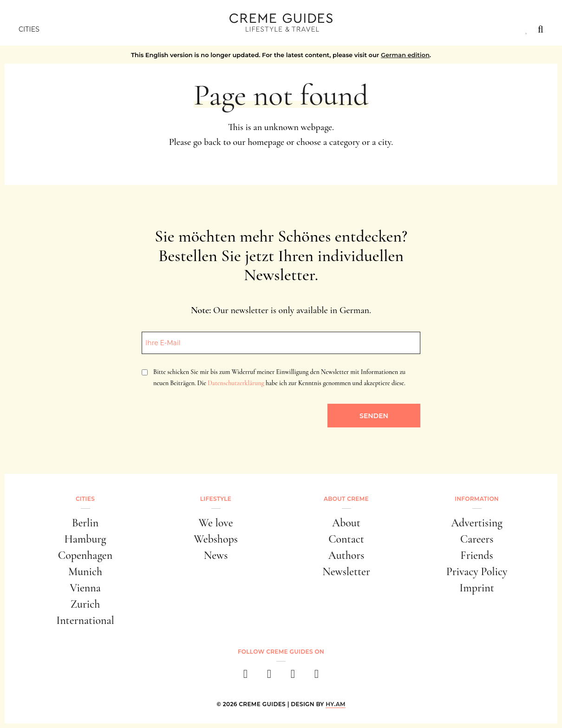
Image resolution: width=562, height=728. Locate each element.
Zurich (85, 604)
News (216, 555)
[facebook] (245, 677)
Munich (85, 572)
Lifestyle (216, 499)
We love (216, 523)
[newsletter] (317, 677)
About (346, 523)
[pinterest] (293, 677)
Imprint (477, 588)
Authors (346, 555)
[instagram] (269, 677)
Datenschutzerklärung (236, 383)
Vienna (85, 588)
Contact (346, 539)
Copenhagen (85, 555)
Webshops (216, 539)
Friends (477, 555)
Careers (477, 539)
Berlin (85, 523)
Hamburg (85, 539)
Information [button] (477, 499)
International (85, 620)
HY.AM (336, 704)
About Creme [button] (346, 499)
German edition (405, 55)
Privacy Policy (477, 572)
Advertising (477, 523)
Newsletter (346, 572)
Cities (29, 29)
